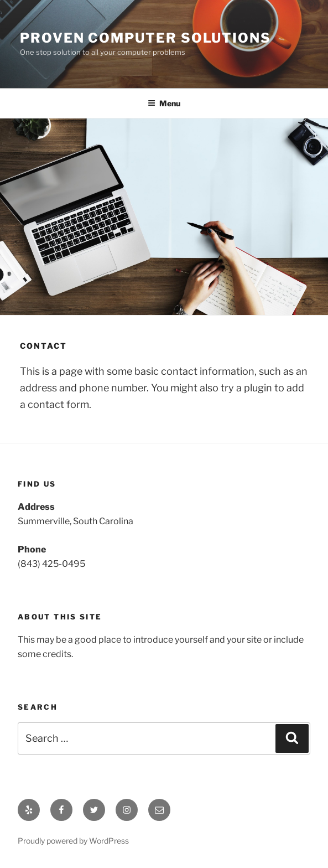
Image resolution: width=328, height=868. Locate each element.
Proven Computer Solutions (145, 38)
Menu (164, 103)
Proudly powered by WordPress (73, 841)
